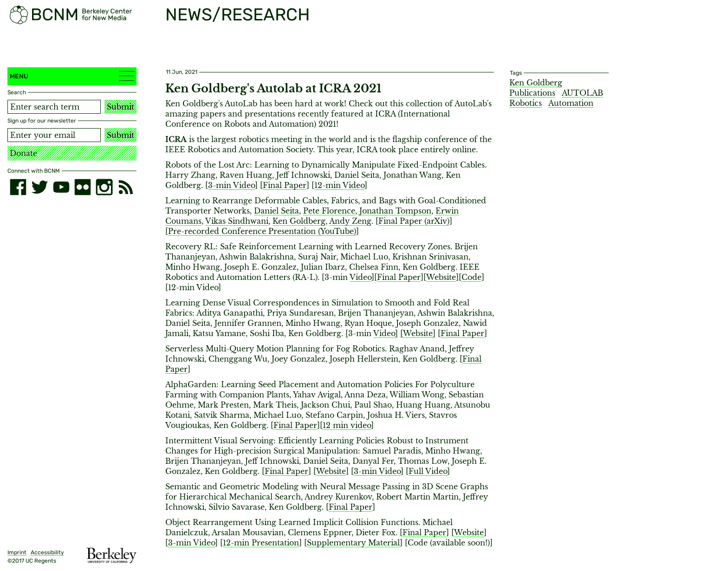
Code (471, 277)
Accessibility (47, 552)
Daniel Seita (276, 211)
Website (441, 277)
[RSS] (126, 187)
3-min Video (231, 185)
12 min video (347, 425)
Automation (571, 103)
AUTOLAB (582, 93)
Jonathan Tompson (395, 211)
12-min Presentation (261, 543)
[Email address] (54, 135)
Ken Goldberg (299, 221)
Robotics (526, 103)
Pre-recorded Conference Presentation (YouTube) (262, 231)
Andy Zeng (350, 221)
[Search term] (54, 107)
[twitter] (39, 187)
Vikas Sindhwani (237, 221)
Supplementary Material (353, 543)
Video (361, 277)
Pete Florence (329, 211)
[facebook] (18, 187)
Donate (23, 153)
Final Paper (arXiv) (414, 221)
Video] (386, 333)
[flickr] (83, 187)
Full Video (428, 471)
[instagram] (104, 187)
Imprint (17, 552)
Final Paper (285, 185)
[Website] (418, 333)
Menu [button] (72, 76)
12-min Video (339, 185)
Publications (532, 93)
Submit (120, 107)
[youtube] (61, 187)
